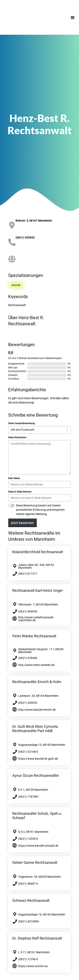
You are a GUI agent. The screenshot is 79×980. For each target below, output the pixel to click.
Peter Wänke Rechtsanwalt (34, 636)
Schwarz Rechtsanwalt (31, 900)
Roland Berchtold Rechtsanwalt (38, 552)
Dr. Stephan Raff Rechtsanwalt (37, 938)
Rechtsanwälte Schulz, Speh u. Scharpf (37, 816)
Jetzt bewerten (22, 523)
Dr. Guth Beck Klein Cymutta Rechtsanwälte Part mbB (35, 729)
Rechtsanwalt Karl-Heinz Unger (38, 590)
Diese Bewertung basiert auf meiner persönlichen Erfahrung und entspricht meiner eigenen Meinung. (40, 510)
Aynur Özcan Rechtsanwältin (36, 775)
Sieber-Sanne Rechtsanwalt (35, 862)
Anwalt (16, 285)
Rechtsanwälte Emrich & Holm (37, 682)
